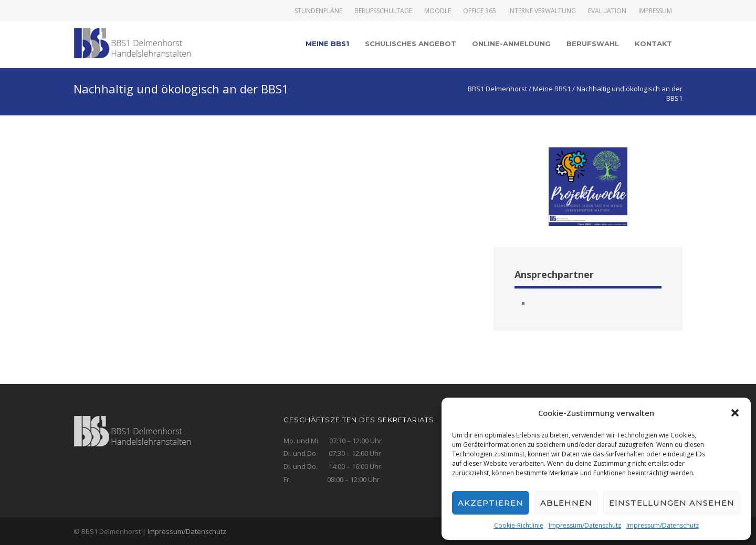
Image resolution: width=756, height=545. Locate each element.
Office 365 (480, 11)
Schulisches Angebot (411, 44)
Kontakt (653, 44)
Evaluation (607, 11)
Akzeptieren (491, 503)
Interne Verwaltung (542, 11)
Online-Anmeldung (511, 44)
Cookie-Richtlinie (519, 525)
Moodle (438, 11)
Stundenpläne (318, 11)
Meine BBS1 (327, 44)
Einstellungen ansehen (672, 503)
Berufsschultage (383, 11)
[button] (735, 413)
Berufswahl (593, 44)
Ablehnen (566, 503)
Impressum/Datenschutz (585, 525)
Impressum (655, 11)
